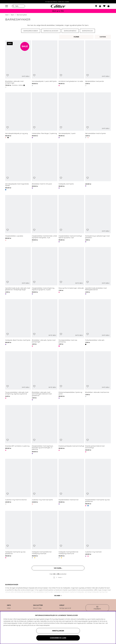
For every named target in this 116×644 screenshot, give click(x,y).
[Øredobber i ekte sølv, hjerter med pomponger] (45, 323)
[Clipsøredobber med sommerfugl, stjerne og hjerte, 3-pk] (71, 219)
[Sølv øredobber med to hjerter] (98, 116)
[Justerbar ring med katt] (98, 535)
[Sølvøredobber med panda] (98, 64)
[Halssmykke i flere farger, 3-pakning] (45, 116)
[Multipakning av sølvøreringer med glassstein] (98, 219)
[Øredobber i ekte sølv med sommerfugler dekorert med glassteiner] (45, 376)
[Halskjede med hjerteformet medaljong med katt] (45, 535)
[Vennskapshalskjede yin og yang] (18, 116)
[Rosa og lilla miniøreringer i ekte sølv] (71, 271)
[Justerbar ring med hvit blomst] (18, 483)
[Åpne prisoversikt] (24, 85)
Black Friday (37, 608)
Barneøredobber (31, 31)
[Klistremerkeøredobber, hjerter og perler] (71, 376)
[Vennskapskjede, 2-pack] (71, 116)
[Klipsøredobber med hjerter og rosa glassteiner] (98, 483)
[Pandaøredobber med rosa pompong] (71, 323)
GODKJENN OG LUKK (58, 638)
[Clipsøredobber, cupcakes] (18, 219)
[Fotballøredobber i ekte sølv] (98, 323)
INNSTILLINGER (58, 631)
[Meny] (7, 6)
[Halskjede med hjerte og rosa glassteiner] (18, 535)
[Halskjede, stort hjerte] (71, 167)
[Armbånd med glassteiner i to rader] (71, 64)
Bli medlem (97, 608)
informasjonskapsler (43, 625)
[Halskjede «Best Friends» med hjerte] (18, 323)
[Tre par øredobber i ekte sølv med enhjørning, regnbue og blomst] (18, 376)
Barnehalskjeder (51, 31)
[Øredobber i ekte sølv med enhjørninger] (18, 64)
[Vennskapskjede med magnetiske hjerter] (18, 167)
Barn (13, 15)
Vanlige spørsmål (65, 608)
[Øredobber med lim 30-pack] (45, 167)
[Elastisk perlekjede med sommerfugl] (71, 430)
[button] (101, 6)
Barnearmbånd (70, 31)
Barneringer (87, 31)
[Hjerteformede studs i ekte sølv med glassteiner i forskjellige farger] (18, 271)
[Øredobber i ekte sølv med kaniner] (98, 376)
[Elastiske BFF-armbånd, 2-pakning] (18, 430)
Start (7, 15)
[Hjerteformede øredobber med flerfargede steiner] (98, 271)
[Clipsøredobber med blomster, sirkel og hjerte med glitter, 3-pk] (45, 219)
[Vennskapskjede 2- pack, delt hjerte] (45, 64)
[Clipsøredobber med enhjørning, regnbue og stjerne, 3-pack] (45, 271)
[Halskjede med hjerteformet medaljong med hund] (71, 535)
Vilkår (9, 608)
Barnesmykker (22, 15)
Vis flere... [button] (58, 568)
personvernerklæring (11, 625)
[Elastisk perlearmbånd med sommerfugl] (98, 430)
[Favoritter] (105, 6)
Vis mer (58, 596)
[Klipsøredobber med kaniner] (71, 483)
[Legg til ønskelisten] (8, 75)
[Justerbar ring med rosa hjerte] (45, 483)
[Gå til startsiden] (58, 6)
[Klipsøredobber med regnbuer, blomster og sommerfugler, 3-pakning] (45, 430)
